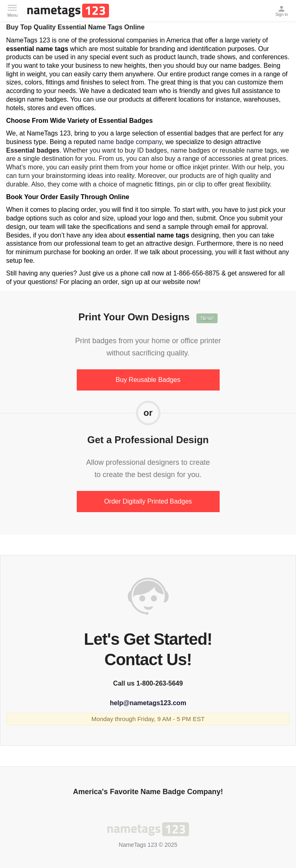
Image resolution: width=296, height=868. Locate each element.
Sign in (283, 9)
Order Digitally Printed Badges (148, 501)
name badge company (130, 142)
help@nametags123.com (148, 703)
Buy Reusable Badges (148, 380)
